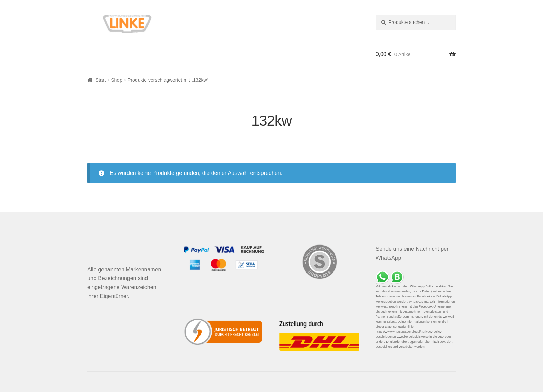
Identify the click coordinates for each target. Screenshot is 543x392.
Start (101, 80)
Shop (117, 80)
